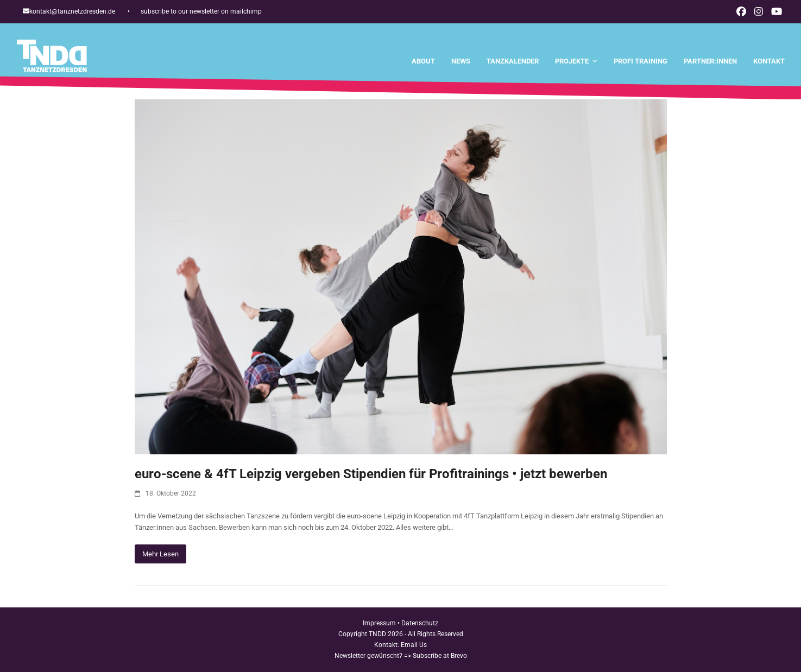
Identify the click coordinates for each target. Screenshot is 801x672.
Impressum (379, 623)
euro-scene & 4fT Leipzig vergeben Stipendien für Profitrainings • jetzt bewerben (371, 474)
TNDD (377, 634)
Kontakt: (387, 645)
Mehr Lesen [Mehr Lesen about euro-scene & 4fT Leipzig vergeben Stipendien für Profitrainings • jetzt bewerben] (160, 554)
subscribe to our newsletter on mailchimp (201, 11)
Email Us (414, 645)
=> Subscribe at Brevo (436, 656)
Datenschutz (420, 623)
